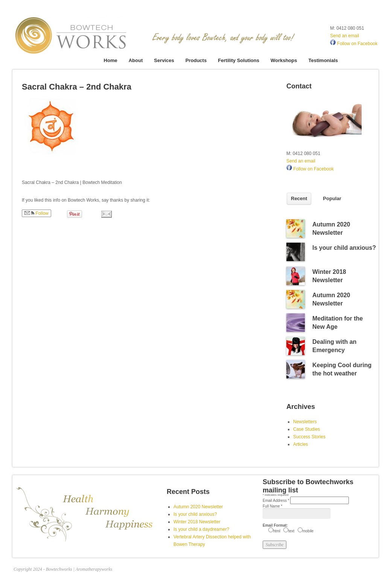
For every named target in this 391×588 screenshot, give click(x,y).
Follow (37, 213)
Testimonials (323, 60)
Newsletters (305, 422)
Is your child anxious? (344, 248)
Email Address (276, 501)
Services (164, 60)
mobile (308, 531)
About (136, 60)
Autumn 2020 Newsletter (198, 507)
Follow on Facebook (354, 44)
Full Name (272, 506)
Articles (300, 444)
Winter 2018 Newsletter (197, 522)
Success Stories (309, 437)
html (277, 531)
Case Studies (307, 429)
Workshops (284, 60)
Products (196, 60)
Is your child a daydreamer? (201, 529)
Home (111, 60)
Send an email (345, 36)
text (291, 531)
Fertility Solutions (239, 60)
